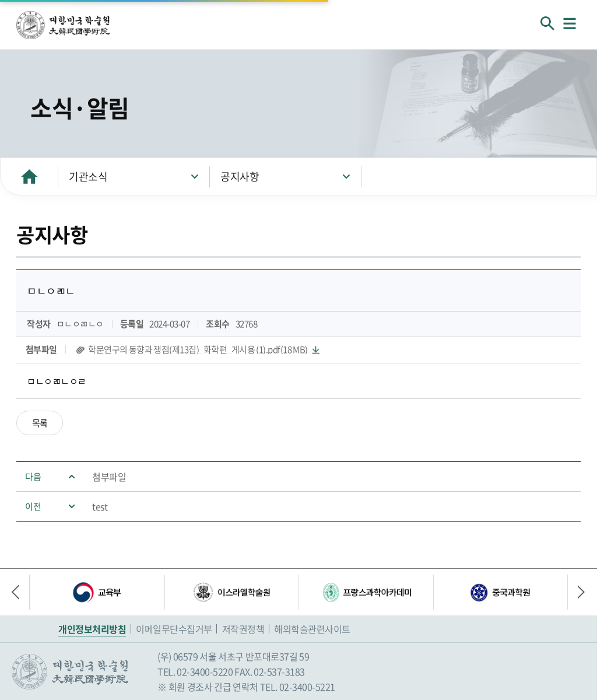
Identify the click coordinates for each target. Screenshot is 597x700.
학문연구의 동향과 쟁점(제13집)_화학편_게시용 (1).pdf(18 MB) (198, 350)
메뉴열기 (570, 23)
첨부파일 (109, 477)
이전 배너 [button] (20, 592)
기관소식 (88, 176)
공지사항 (240, 176)
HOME (29, 176)
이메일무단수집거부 (174, 629)
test (100, 506)
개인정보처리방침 (92, 629)
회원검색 (547, 23)
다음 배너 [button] (577, 592)
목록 (40, 423)
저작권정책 (243, 629)
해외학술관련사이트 (312, 629)
